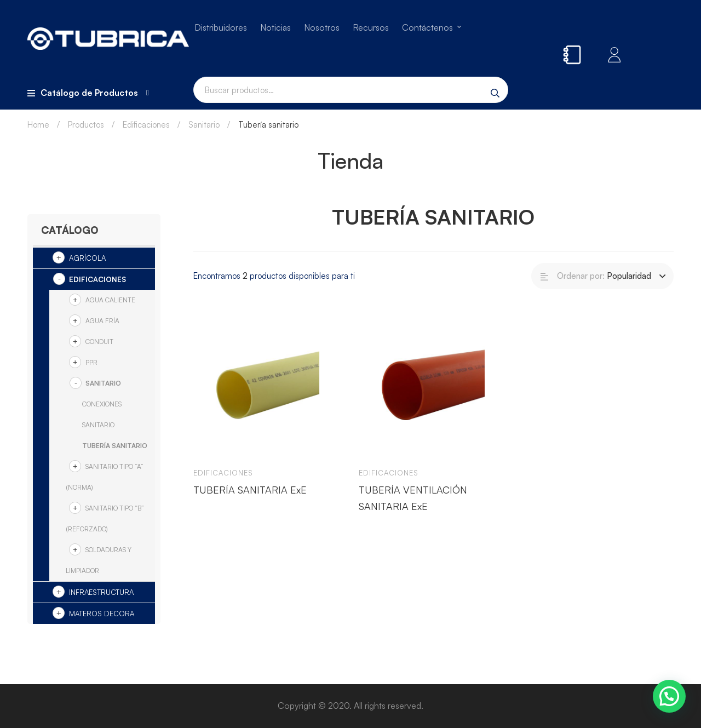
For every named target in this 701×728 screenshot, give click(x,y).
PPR (91, 362)
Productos (86, 125)
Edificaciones (146, 125)
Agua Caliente (110, 300)
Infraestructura (101, 592)
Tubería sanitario (115, 446)
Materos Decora (102, 614)
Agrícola (87, 258)
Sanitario (204, 125)
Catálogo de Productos (88, 93)
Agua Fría (102, 321)
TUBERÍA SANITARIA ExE (250, 490)
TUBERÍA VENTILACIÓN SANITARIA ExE (413, 498)
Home (38, 125)
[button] (669, 696)
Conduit (99, 342)
